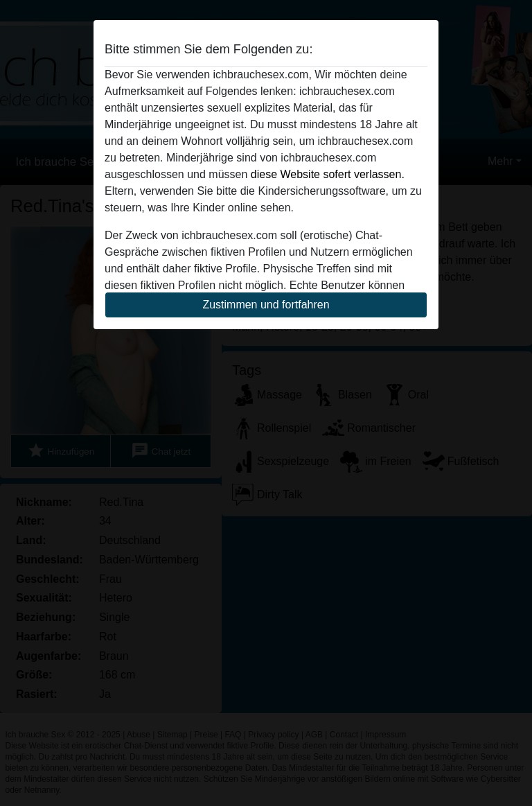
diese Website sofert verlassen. (328, 174)
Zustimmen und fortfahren (266, 305)
